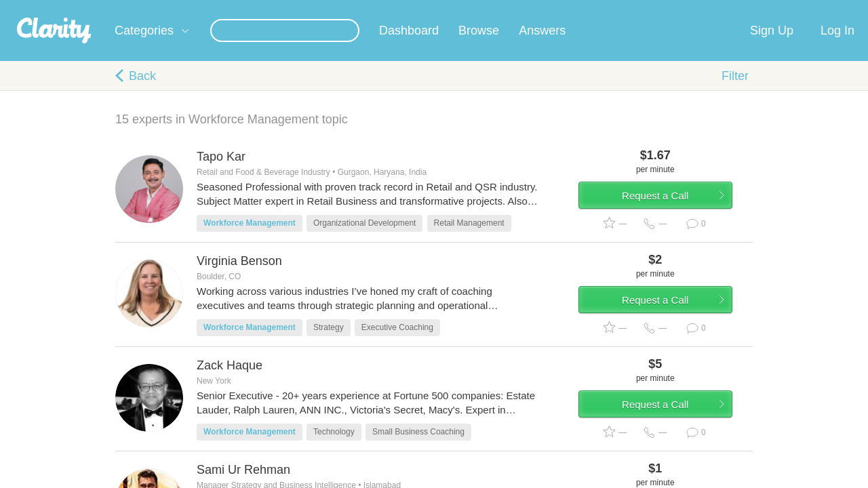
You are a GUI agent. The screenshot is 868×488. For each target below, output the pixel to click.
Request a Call (673, 219)
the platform (94, 8)
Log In (837, 47)
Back (142, 92)
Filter (735, 92)
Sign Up (772, 47)
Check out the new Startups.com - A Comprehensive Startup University (597, 9)
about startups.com (793, 9)
